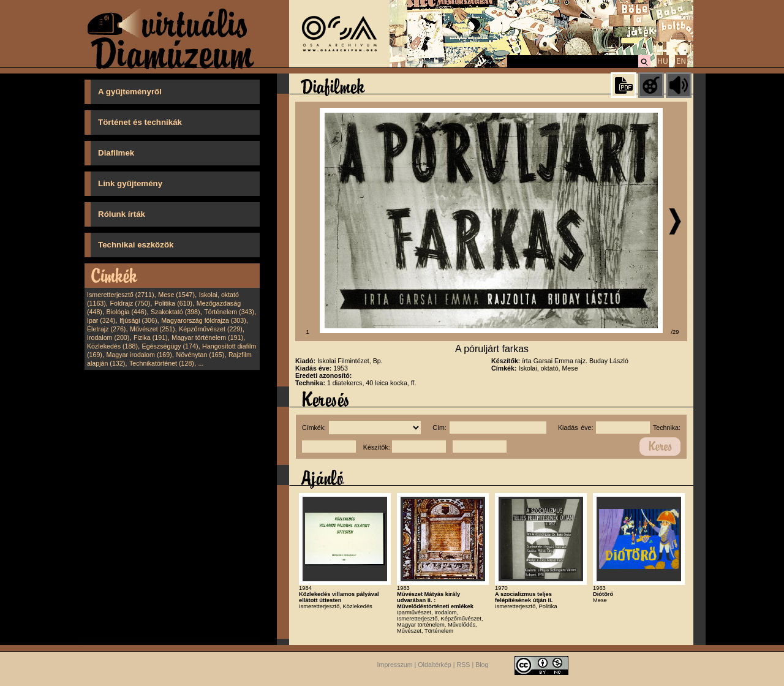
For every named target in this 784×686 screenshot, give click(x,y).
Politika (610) (173, 303)
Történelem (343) (229, 312)
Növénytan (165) (200, 355)
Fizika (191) (151, 337)
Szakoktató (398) (175, 312)
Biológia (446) (127, 312)
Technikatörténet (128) (162, 363)
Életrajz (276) (106, 329)
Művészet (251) (152, 329)
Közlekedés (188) (112, 346)
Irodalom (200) (108, 337)
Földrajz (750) (130, 303)
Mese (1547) (176, 295)
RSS (464, 665)
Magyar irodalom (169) (139, 355)
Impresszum (395, 665)
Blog (482, 665)
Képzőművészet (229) (211, 329)
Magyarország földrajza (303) (204, 320)
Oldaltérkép (435, 665)
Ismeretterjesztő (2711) (121, 295)
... (201, 363)
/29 (675, 332)
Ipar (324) (101, 320)
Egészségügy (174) (170, 346)
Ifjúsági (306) (138, 320)
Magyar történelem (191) (207, 337)
